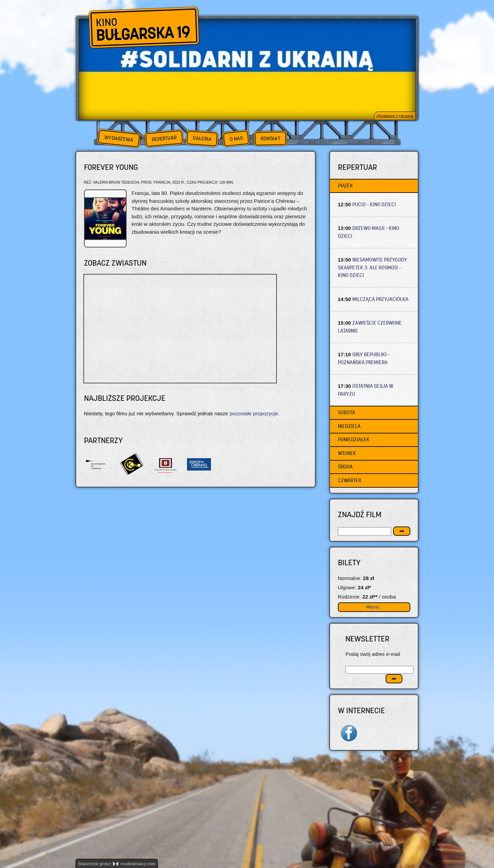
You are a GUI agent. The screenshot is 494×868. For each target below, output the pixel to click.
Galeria (202, 138)
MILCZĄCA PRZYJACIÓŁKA (380, 299)
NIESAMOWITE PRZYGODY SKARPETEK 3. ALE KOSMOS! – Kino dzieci (373, 267)
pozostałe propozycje (254, 413)
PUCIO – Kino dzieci (374, 204)
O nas (236, 138)
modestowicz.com (134, 864)
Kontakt (270, 139)
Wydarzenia (119, 139)
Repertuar (164, 138)
